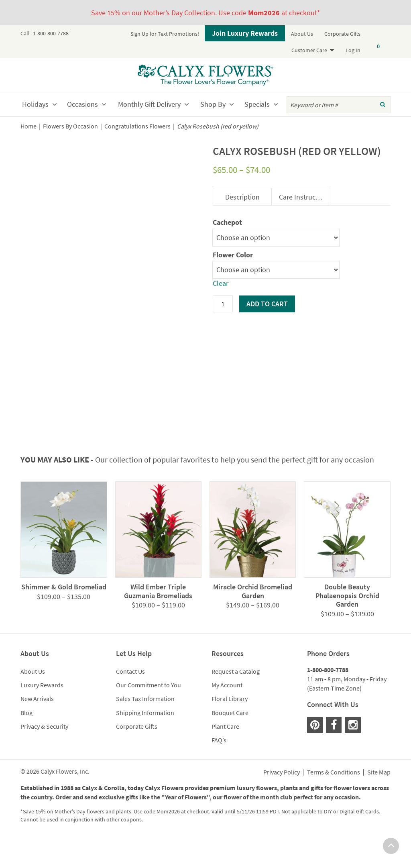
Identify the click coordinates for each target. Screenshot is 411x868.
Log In (353, 50)
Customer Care (309, 50)
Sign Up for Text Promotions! (165, 34)
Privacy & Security (44, 758)
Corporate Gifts (342, 34)
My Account (227, 717)
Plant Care (225, 758)
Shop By (213, 104)
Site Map (379, 804)
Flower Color (233, 255)
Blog (26, 744)
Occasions (82, 104)
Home (28, 126)
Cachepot (227, 222)
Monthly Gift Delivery (149, 104)
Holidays (35, 104)
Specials (257, 104)
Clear (221, 283)
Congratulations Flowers (137, 126)
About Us (302, 34)
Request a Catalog (236, 703)
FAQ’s (219, 771)
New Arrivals (37, 730)
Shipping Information (145, 744)
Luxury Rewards (42, 717)
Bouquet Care (230, 744)
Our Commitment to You (149, 717)
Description (242, 197)
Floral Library (230, 730)
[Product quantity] (223, 304)
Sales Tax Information (145, 730)
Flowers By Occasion (70, 126)
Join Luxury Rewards (245, 33)
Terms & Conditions (334, 804)
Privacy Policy (282, 804)
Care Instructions (304, 197)
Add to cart (267, 304)
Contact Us (130, 703)
